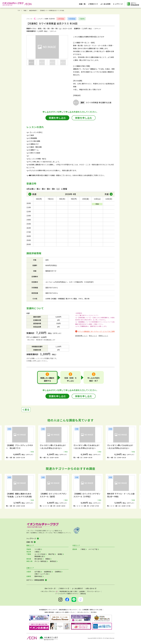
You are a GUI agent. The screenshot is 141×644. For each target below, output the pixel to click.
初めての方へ (49, 588)
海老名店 (53, 561)
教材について (93, 336)
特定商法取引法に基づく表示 (68, 591)
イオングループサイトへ (48, 591)
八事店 (25, 10)
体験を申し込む (84, 118)
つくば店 (37, 549)
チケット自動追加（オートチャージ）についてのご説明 (96, 331)
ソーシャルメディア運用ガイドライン (67, 594)
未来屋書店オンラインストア (48, 610)
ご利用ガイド (63, 588)
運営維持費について (81, 336)
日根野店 (58, 572)
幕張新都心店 (39, 556)
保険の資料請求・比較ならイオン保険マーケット (60, 612)
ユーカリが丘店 (40, 554)
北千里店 (37, 572)
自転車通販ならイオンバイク (68, 610)
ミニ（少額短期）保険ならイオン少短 (90, 610)
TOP (19, 10)
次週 (107, 194)
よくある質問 (76, 588)
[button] (14, 441)
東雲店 (48, 559)
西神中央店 (38, 576)
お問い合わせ (90, 588)
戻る (27, 410)
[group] (20, 443)
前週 (34, 194)
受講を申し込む (57, 118)
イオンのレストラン (83, 612)
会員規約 (82, 591)
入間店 (37, 552)
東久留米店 (38, 559)
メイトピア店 (93, 549)
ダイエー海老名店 (40, 561)
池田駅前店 (48, 572)
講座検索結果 (33, 10)
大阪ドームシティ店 (41, 574)
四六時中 (94, 612)
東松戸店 (51, 554)
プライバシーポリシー (94, 591)
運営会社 (83, 594)
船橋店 (60, 554)
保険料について (103, 336)
